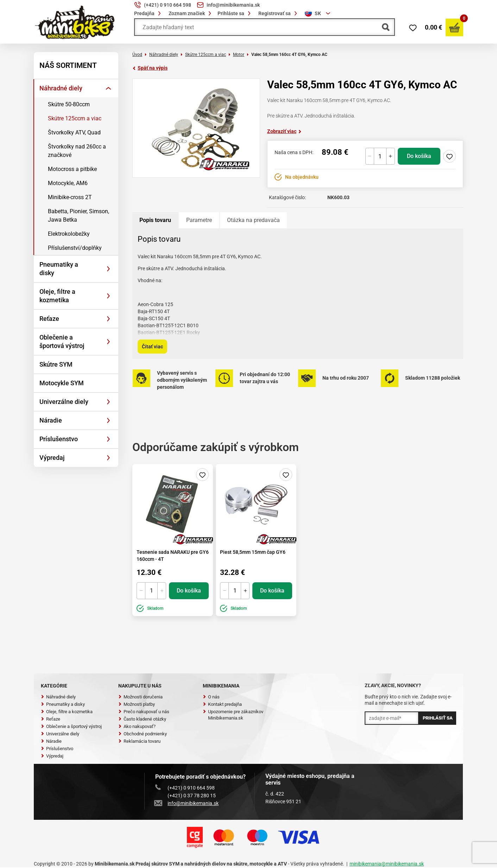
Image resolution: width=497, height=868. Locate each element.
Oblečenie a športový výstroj (71, 726)
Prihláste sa (235, 13)
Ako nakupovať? (137, 726)
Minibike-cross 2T (70, 197)
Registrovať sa (279, 13)
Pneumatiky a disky (59, 269)
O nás (211, 697)
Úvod (137, 55)
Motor (239, 55)
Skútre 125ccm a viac (75, 118)
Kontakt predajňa (222, 704)
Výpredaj (52, 458)
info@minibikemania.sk (187, 803)
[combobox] (319, 13)
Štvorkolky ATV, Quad (74, 132)
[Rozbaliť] (108, 88)
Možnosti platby (137, 704)
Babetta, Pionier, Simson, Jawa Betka (78, 216)
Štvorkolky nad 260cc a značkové (77, 151)
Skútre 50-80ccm (69, 104)
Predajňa (149, 13)
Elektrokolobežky (69, 234)
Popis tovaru (155, 220)
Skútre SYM (56, 364)
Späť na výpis (150, 68)
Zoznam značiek (191, 13)
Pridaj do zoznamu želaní (449, 156)
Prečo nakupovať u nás (144, 712)
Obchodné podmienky (143, 734)
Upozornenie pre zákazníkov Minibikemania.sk (233, 715)
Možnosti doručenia (140, 697)
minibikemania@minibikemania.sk (387, 864)
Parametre (199, 220)
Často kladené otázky (142, 719)
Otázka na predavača (253, 220)
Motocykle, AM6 (68, 183)
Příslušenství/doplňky (75, 248)
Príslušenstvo (59, 439)
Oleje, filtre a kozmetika (57, 296)
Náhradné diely (61, 88)
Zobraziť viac (284, 131)
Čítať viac (152, 347)
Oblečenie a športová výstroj (62, 341)
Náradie (51, 420)
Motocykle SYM (62, 383)
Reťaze (49, 319)
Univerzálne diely (64, 402)
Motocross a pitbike (72, 169)
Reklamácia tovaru (139, 741)
